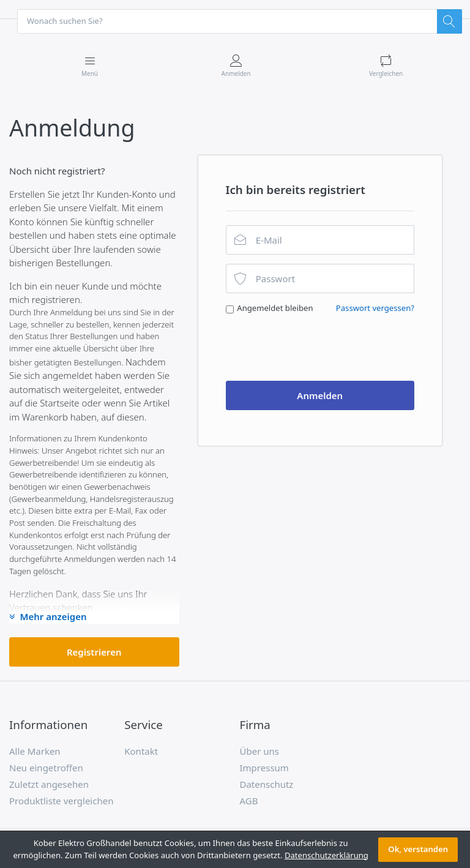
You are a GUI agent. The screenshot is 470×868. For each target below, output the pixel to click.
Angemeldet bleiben (275, 309)
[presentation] (319, 348)
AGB (249, 801)
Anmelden (320, 396)
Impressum (264, 768)
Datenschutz (267, 785)
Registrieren (94, 653)
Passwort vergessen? (375, 309)
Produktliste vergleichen (61, 801)
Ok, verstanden (418, 849)
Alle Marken (35, 752)
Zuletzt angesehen (49, 785)
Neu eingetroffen (46, 768)
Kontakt (141, 752)
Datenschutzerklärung (326, 855)
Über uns (259, 752)
